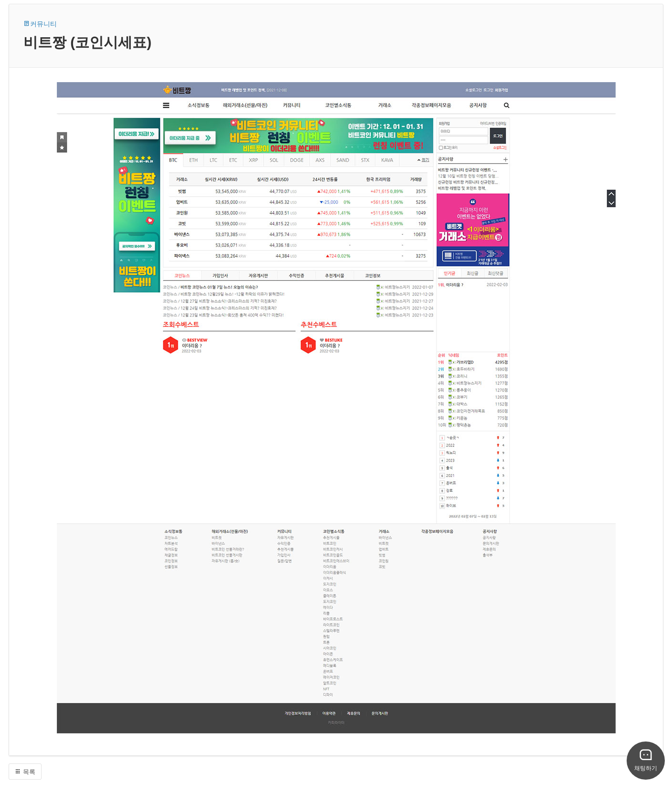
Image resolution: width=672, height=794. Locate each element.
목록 (25, 772)
